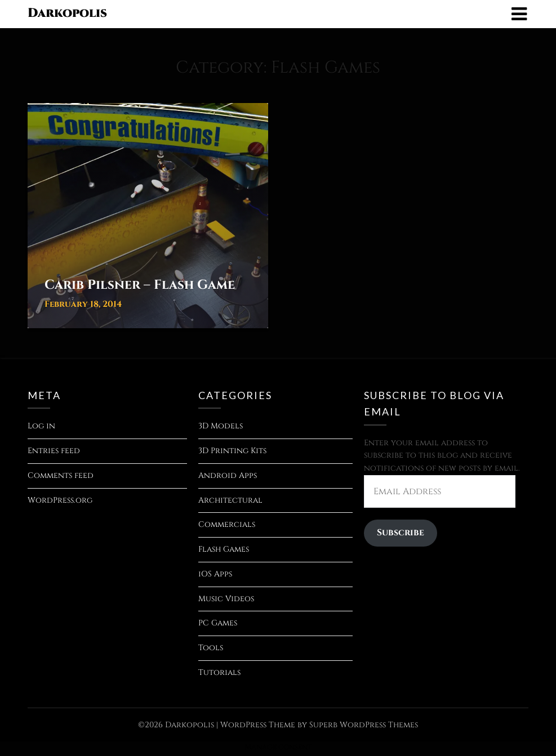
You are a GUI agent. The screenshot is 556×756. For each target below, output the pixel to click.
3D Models (221, 426)
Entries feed (54, 451)
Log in (41, 426)
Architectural (230, 500)
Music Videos (226, 599)
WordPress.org (60, 500)
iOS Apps (215, 574)
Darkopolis (67, 13)
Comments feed (61, 475)
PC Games (218, 623)
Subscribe (401, 533)
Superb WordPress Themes (364, 725)
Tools (211, 648)
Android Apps (228, 475)
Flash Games (224, 549)
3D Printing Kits (232, 451)
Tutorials (219, 672)
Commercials (227, 524)
